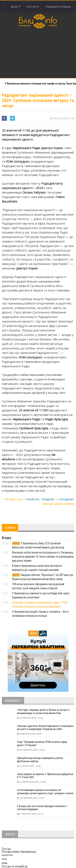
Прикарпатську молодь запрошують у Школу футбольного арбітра (40, 760)
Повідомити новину (58, 7)
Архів (16, 7)
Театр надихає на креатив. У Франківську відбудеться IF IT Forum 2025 (45, 776)
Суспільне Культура (34, 428)
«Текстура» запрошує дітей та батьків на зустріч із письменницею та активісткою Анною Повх (43, 712)
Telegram (48, 499)
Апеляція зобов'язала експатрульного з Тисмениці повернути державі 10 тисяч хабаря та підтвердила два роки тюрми (43, 557)
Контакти (33, 7)
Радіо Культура (56, 419)
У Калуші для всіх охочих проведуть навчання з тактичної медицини (42, 808)
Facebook (32, 499)
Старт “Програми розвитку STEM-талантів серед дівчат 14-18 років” (42, 744)
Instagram (66, 499)
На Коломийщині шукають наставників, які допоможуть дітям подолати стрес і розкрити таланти (45, 792)
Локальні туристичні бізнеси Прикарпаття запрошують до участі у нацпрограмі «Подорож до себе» (45, 728)
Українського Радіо (27, 148)
